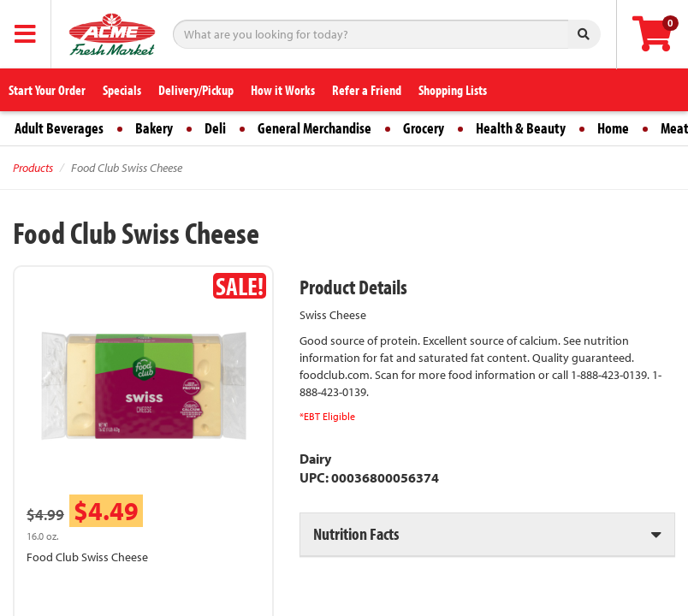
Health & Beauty (521, 128)
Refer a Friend (367, 90)
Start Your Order (47, 90)
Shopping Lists (453, 90)
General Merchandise (314, 128)
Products (33, 168)
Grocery (424, 128)
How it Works (283, 90)
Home (613, 128)
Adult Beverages (59, 128)
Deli (215, 128)
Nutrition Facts (356, 533)
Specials (122, 90)
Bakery (154, 128)
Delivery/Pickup (196, 90)
